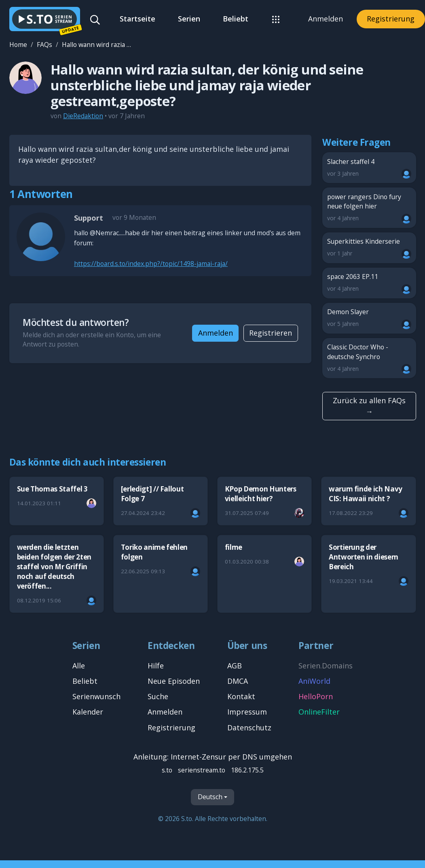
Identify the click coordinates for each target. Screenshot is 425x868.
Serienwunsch (96, 696)
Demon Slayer (369, 318)
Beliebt (236, 19)
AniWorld (314, 681)
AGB (235, 666)
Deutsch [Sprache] (210, 797)
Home (18, 45)
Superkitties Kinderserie (369, 248)
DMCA (238, 681)
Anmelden (326, 19)
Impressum (247, 712)
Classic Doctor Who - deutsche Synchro (369, 358)
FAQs (44, 45)
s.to (167, 770)
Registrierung (391, 19)
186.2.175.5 (247, 770)
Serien (189, 19)
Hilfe (156, 666)
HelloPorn (316, 696)
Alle (79, 666)
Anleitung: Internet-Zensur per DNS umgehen (213, 757)
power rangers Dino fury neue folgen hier (369, 208)
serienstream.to (202, 770)
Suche (158, 696)
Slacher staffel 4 (369, 168)
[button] (276, 19)
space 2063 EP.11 (369, 283)
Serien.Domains (326, 666)
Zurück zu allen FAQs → (369, 406)
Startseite (137, 19)
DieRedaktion (83, 116)
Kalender (88, 712)
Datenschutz (249, 728)
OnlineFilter (319, 712)
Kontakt (241, 696)
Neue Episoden (174, 681)
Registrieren (271, 333)
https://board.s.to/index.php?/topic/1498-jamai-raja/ (151, 264)
